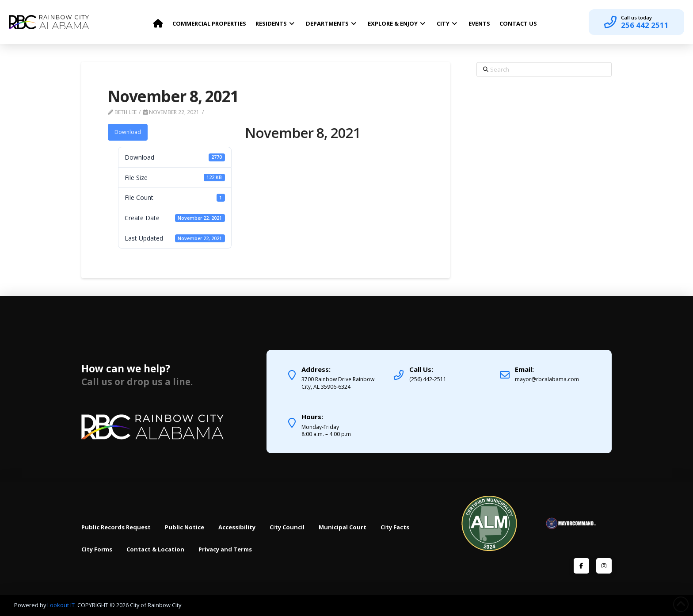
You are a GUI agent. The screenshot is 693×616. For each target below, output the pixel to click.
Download (128, 132)
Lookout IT (62, 605)
